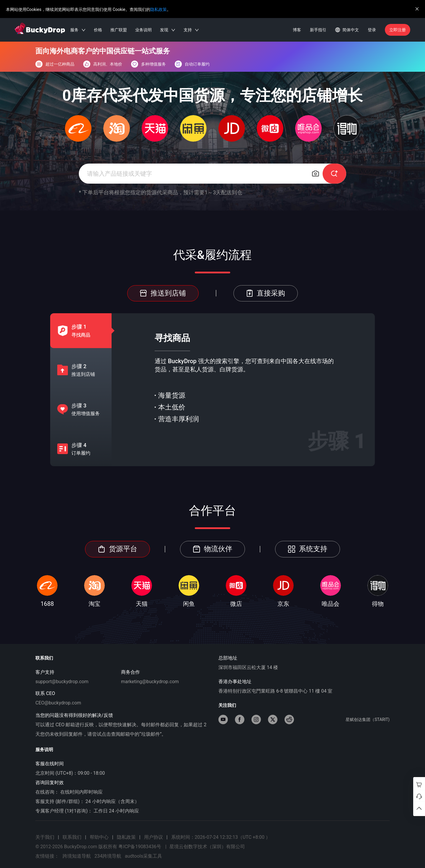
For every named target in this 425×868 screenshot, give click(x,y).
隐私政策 (158, 9)
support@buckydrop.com (62, 682)
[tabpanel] (243, 390)
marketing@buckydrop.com (150, 682)
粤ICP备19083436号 (140, 847)
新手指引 (318, 30)
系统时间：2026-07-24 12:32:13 (221, 837)
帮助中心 (99, 837)
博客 (297, 30)
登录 (372, 30)
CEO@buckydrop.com (58, 703)
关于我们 (45, 837)
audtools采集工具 (143, 856)
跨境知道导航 (77, 856)
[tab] (76, 331)
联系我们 (72, 837)
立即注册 (398, 30)
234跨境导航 (108, 856)
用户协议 (153, 837)
